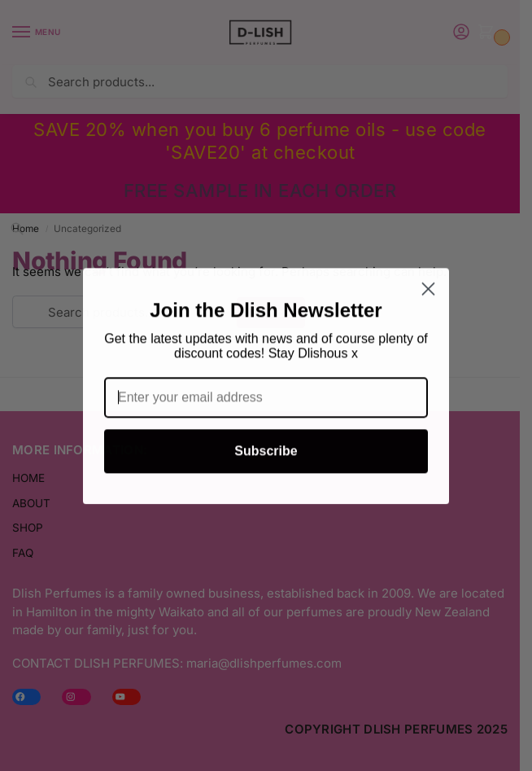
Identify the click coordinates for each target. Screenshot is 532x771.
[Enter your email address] (266, 404)
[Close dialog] (428, 295)
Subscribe (266, 457)
